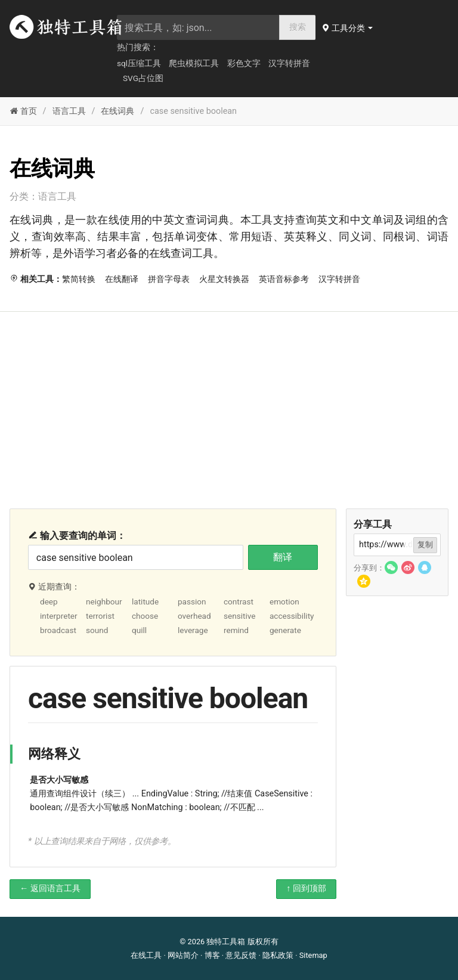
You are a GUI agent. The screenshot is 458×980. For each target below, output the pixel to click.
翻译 (283, 557)
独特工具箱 (226, 942)
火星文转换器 (224, 279)
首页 (23, 111)
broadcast (58, 630)
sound (97, 630)
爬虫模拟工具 (194, 63)
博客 (212, 955)
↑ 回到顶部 (306, 888)
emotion (284, 601)
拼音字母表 (169, 279)
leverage (193, 630)
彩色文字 (244, 63)
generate (285, 630)
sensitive (240, 616)
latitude (145, 601)
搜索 (298, 27)
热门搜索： (138, 47)
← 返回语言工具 (50, 888)
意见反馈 (241, 955)
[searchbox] (198, 27)
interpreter (59, 616)
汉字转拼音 (289, 63)
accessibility (292, 616)
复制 (425, 545)
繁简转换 (79, 279)
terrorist (100, 616)
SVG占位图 (143, 78)
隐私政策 (278, 955)
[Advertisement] (229, 401)
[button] (348, 28)
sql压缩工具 (139, 63)
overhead (194, 616)
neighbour (104, 601)
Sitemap (313, 955)
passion (192, 601)
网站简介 (183, 955)
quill (139, 630)
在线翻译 (122, 279)
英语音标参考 (284, 279)
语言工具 (69, 111)
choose (145, 616)
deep (49, 601)
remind (236, 630)
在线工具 (146, 955)
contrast (239, 601)
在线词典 (117, 111)
